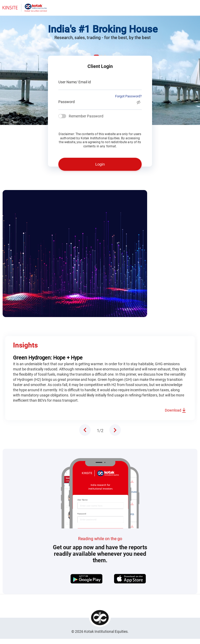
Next (115, 430)
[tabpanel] (100, 312)
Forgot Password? (128, 96)
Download (173, 410)
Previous (85, 430)
